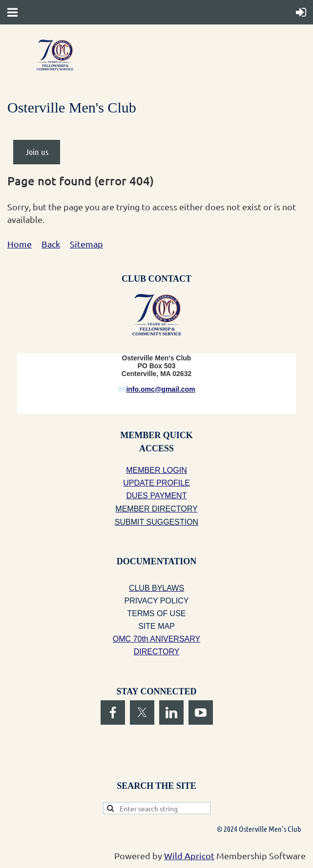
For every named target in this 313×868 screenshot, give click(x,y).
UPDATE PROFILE (156, 483)
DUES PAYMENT (157, 496)
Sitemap (86, 244)
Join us (37, 152)
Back (51, 244)
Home (20, 244)
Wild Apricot (189, 856)
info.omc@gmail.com (160, 389)
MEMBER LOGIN (156, 470)
